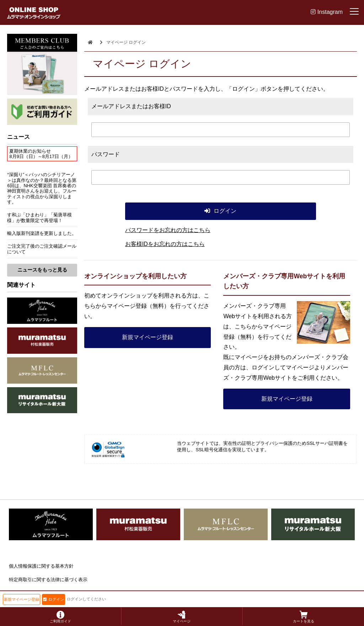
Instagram (327, 12)
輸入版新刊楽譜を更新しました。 (42, 233)
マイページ (182, 617)
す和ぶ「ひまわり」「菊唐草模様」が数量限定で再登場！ (39, 217)
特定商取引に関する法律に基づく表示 (48, 580)
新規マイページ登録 (148, 337)
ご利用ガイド (60, 617)
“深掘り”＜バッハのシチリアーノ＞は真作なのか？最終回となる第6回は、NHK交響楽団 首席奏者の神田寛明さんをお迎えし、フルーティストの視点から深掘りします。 (42, 188)
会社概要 (18, 593)
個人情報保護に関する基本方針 (41, 566)
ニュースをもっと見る (42, 270)
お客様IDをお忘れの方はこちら (165, 244)
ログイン (53, 599)
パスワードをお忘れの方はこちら (168, 230)
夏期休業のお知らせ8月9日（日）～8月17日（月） (41, 154)
